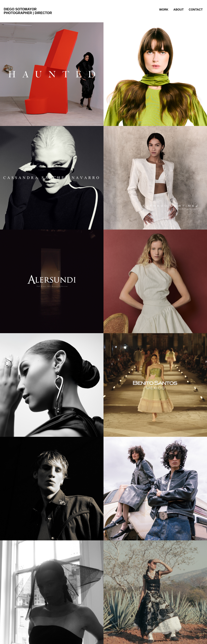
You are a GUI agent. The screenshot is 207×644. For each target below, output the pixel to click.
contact (196, 10)
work (164, 10)
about (178, 10)
